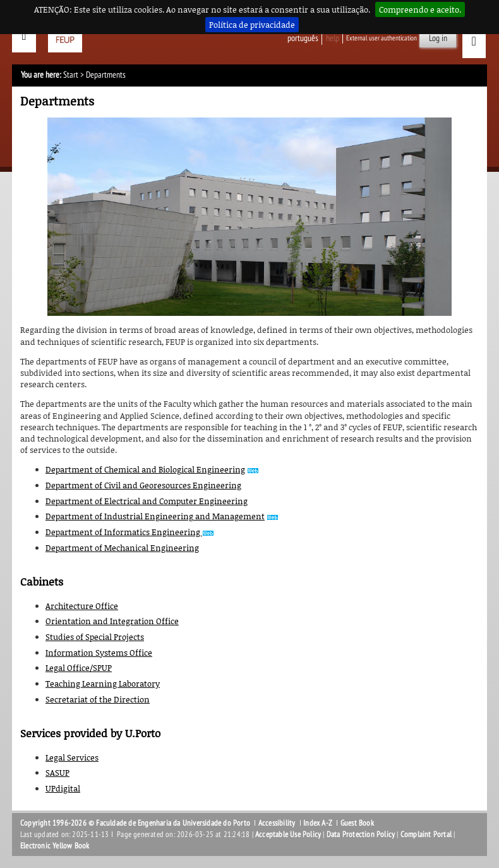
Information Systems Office (99, 653)
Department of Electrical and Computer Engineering (147, 501)
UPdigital (63, 788)
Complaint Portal (426, 835)
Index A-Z (318, 823)
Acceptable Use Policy (288, 835)
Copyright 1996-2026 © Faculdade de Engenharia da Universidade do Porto (135, 823)
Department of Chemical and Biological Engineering (145, 469)
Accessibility (277, 823)
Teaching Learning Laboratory (103, 684)
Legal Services (72, 757)
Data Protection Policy (361, 835)
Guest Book (357, 823)
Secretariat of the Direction (98, 699)
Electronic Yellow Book (55, 846)
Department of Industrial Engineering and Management (155, 516)
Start (71, 75)
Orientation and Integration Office (112, 621)
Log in (438, 38)
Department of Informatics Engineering (124, 532)
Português (303, 38)
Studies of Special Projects (95, 637)
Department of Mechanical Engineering (122, 548)
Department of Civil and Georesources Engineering (143, 485)
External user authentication (382, 38)
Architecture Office (82, 606)
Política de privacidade (252, 25)
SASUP (57, 773)
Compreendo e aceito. (420, 9)
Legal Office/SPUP (79, 668)
